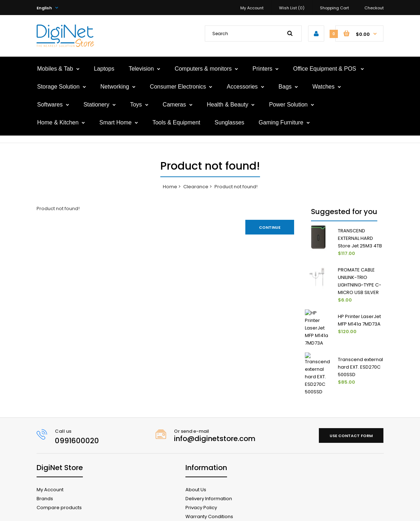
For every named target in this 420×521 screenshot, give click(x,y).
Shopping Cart (334, 8)
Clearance (196, 187)
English (44, 8)
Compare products (59, 487)
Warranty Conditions (209, 496)
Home (170, 187)
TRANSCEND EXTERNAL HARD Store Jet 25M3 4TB (360, 238)
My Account (252, 8)
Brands (45, 479)
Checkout (374, 8)
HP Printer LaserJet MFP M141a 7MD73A (359, 320)
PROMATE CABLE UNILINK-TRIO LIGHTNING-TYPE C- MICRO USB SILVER (360, 281)
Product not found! (236, 187)
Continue (270, 227)
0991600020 (77, 421)
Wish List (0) (292, 8)
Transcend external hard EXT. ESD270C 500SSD (360, 357)
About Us (196, 470)
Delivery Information (209, 479)
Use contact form (351, 416)
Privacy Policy (201, 487)
